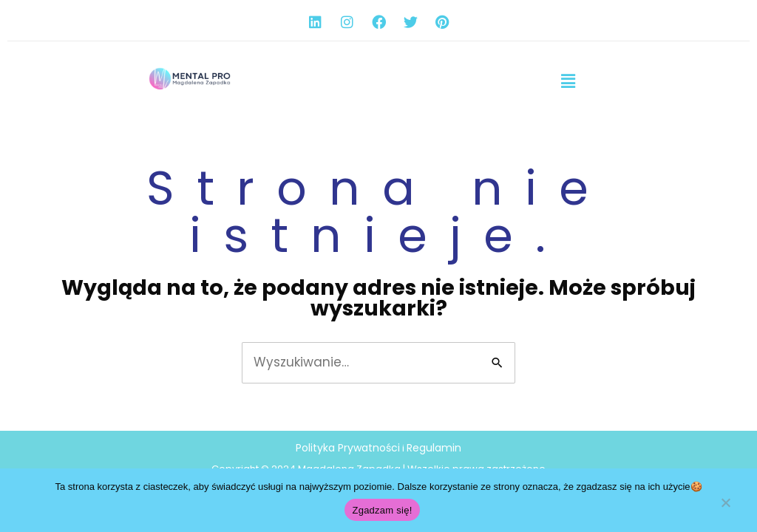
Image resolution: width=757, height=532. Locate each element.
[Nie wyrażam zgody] (725, 508)
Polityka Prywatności (348, 448)
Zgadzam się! (382, 510)
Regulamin (434, 448)
